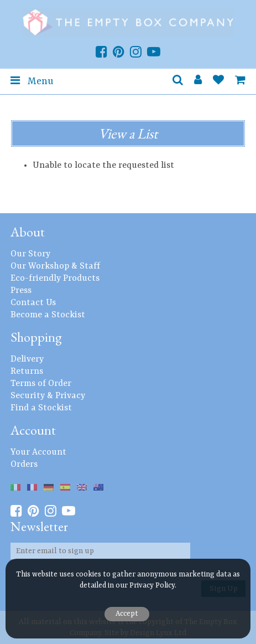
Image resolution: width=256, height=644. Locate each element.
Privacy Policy (152, 586)
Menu (32, 81)
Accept (127, 614)
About (28, 232)
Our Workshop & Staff (55, 266)
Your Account (38, 452)
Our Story (30, 254)
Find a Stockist (41, 408)
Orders (24, 465)
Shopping (36, 337)
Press (21, 291)
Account (33, 430)
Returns (27, 372)
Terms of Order (41, 384)
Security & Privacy (48, 396)
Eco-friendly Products (55, 279)
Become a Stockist (48, 315)
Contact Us (33, 303)
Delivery (27, 359)
